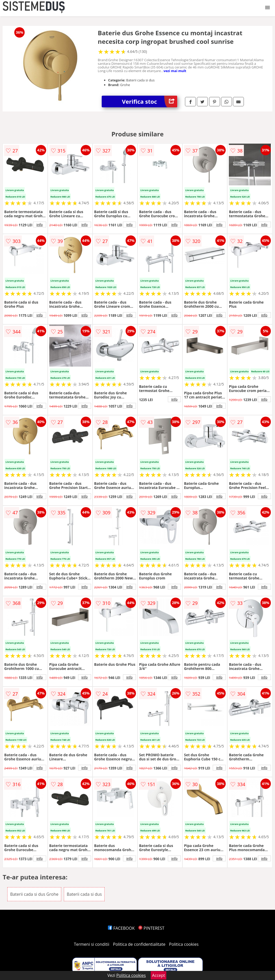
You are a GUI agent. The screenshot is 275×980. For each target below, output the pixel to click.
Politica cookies (184, 944)
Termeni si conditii (92, 944)
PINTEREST (151, 928)
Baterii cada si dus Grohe (34, 894)
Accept (159, 975)
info (40, 225)
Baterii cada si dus (84, 894)
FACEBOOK (121, 928)
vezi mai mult (175, 71)
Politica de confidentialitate (139, 944)
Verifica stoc (150, 101)
